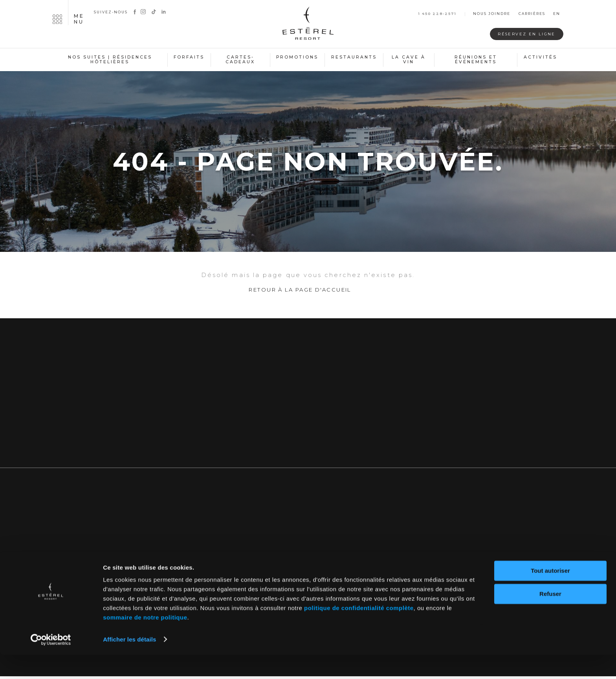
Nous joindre (492, 14)
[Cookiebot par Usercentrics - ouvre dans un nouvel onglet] (51, 664)
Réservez (520, 34)
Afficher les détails (129, 663)
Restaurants (354, 57)
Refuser (550, 618)
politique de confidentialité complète (359, 632)
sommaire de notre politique (145, 642)
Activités (540, 57)
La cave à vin (409, 60)
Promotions (297, 57)
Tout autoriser (550, 595)
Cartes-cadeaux (240, 60)
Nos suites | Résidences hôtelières (110, 60)
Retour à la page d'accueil (300, 294)
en (557, 14)
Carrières (532, 14)
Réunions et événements (476, 60)
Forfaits (189, 57)
